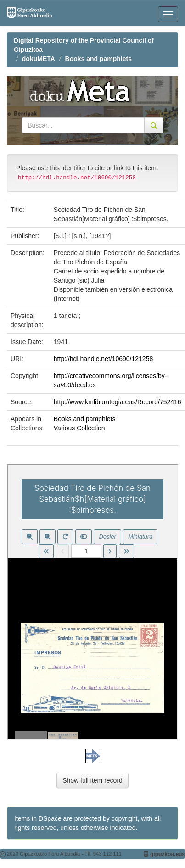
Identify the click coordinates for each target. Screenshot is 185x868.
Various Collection (79, 428)
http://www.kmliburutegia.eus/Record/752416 (118, 402)
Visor (92, 602)
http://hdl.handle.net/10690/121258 (103, 359)
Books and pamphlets (98, 59)
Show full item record (92, 780)
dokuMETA (39, 59)
